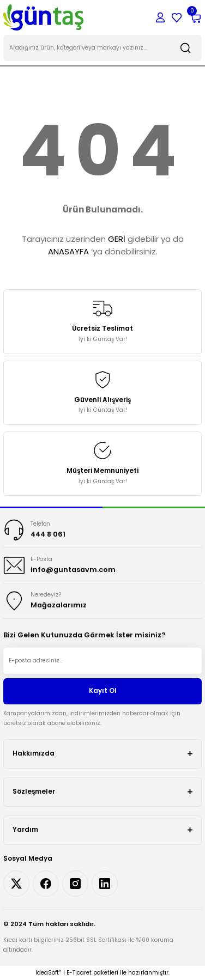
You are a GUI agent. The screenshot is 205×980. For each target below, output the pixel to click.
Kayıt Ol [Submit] (103, 691)
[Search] (102, 48)
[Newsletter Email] (102, 661)
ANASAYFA (68, 251)
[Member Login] (160, 17)
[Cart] (195, 17)
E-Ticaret (79, 973)
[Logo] (43, 17)
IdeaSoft (48, 973)
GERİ (117, 239)
